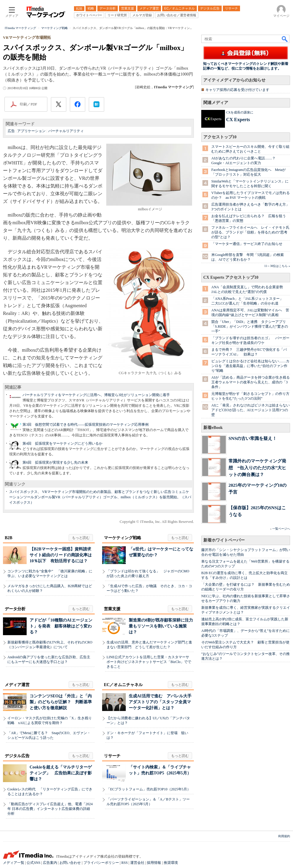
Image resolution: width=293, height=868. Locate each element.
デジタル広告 (17, 756)
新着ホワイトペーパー (224, 540)
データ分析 (15, 609)
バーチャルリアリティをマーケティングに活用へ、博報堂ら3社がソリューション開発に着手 (96, 395)
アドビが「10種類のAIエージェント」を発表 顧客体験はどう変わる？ (61, 626)
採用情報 (154, 863)
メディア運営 (17, 685)
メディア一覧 (14, 863)
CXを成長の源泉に (240, 112)
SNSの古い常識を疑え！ (253, 438)
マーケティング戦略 (123, 538)
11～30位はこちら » (277, 266)
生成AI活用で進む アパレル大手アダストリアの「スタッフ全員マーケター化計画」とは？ (160, 702)
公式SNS (33, 863)
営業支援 (112, 609)
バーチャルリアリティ (66, 131)
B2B (9, 538)
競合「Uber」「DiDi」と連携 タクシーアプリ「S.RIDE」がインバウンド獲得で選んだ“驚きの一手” (250, 326)
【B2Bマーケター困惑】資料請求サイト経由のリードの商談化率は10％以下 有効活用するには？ (61, 555)
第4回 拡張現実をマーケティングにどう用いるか (62, 443)
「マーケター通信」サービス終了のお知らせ (247, 244)
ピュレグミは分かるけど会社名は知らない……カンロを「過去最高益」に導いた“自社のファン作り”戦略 (250, 366)
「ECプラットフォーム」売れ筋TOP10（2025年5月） (149, 789)
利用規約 (284, 836)
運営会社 (137, 863)
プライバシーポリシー (101, 863)
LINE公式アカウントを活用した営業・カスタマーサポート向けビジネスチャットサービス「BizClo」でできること (149, 662)
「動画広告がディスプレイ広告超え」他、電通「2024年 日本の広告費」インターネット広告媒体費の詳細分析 (50, 809)
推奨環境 (171, 863)
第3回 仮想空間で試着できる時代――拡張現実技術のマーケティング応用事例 (86, 425)
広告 (11, 131)
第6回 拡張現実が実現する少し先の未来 (55, 462)
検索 (285, 39)
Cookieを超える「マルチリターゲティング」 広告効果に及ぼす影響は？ (61, 773)
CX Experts (238, 120)
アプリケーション (31, 131)
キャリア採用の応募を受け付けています (237, 90)
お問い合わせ (70, 863)
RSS (124, 863)
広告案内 (50, 863)
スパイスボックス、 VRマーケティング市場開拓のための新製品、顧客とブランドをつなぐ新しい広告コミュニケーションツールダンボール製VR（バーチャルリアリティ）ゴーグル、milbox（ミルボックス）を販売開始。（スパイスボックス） (100, 497)
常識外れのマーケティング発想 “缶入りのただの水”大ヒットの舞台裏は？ (257, 468)
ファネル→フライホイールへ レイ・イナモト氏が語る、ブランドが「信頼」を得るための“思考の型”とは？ (250, 232)
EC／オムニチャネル (123, 685)
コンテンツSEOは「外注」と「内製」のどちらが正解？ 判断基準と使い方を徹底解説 (61, 702)
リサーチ (112, 756)
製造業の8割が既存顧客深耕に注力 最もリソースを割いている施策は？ (163, 626)
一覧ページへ (281, 529)
